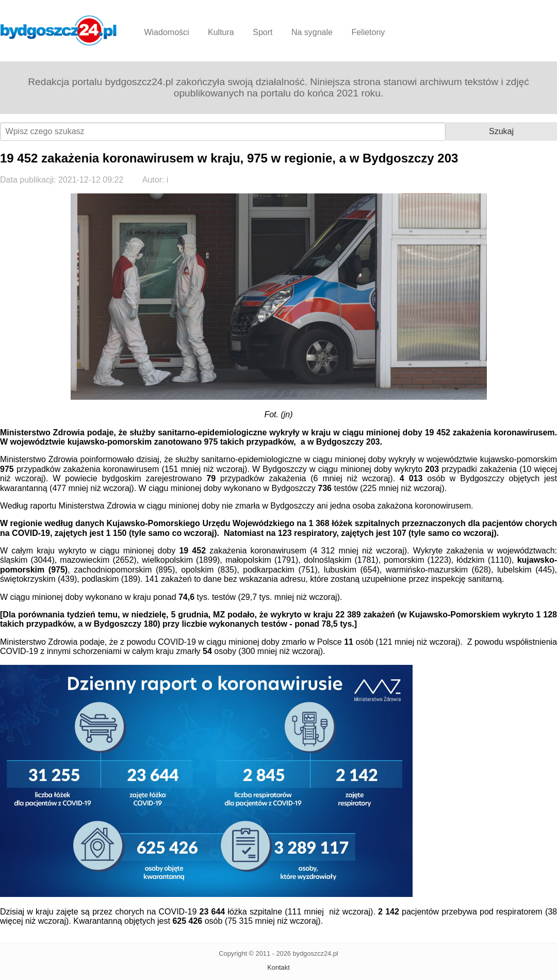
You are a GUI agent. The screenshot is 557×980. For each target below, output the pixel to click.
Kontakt (278, 967)
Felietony (368, 32)
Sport (263, 32)
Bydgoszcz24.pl (59, 30)
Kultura (221, 32)
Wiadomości (166, 32)
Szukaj (501, 131)
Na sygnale (312, 32)
